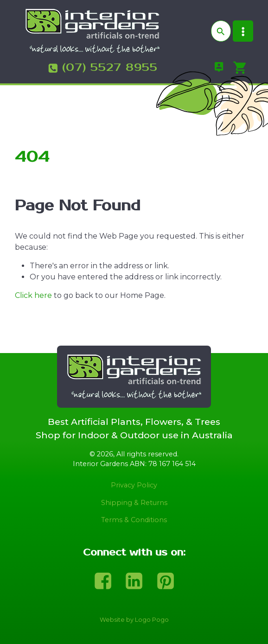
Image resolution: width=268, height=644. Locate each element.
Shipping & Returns (134, 503)
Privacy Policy (134, 485)
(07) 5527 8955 (110, 68)
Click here (33, 295)
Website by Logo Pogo (134, 620)
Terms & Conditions (134, 520)
